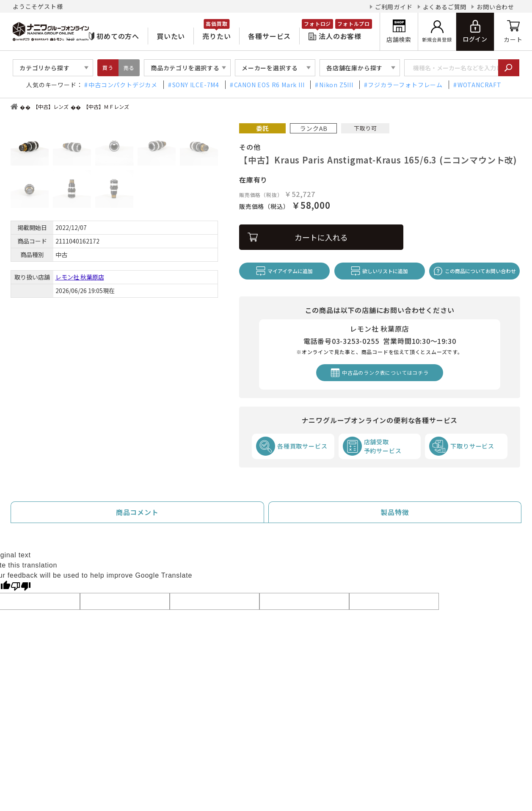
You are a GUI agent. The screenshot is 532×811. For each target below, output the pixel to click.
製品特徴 (395, 512)
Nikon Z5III (336, 85)
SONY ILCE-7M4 (196, 85)
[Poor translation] (21, 586)
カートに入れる (321, 237)
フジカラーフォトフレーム (405, 85)
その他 (250, 147)
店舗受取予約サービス (383, 446)
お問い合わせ (495, 7)
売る (129, 68)
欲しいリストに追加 (385, 271)
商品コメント (137, 512)
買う (108, 68)
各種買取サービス (302, 446)
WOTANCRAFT (480, 85)
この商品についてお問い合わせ (480, 271)
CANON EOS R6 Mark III (269, 85)
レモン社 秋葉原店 (80, 277)
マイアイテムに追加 (290, 271)
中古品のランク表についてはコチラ (385, 372)
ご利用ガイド (394, 7)
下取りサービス (472, 446)
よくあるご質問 (445, 7)
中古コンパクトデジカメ (123, 85)
